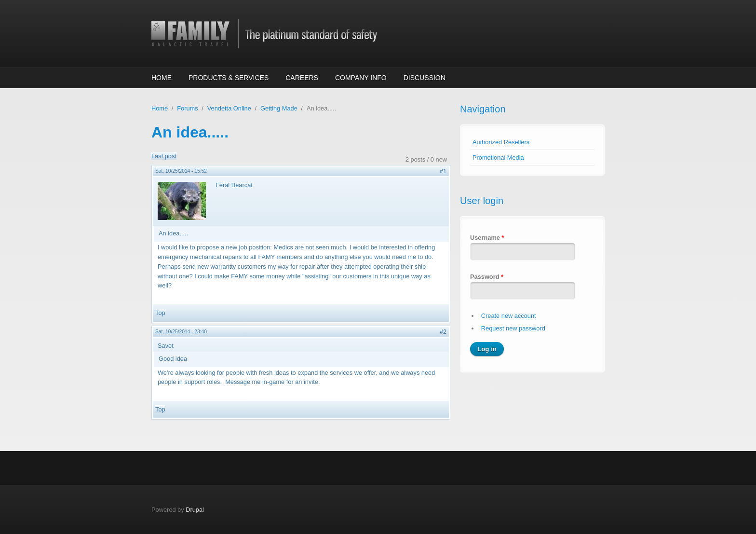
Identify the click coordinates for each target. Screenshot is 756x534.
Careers (302, 78)
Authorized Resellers (501, 142)
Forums (187, 108)
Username (487, 238)
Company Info (361, 78)
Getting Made (279, 108)
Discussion (425, 78)
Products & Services (229, 78)
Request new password (513, 328)
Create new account (509, 316)
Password (487, 277)
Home (162, 78)
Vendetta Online (229, 108)
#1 (443, 171)
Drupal (195, 510)
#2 (443, 332)
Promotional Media (498, 157)
